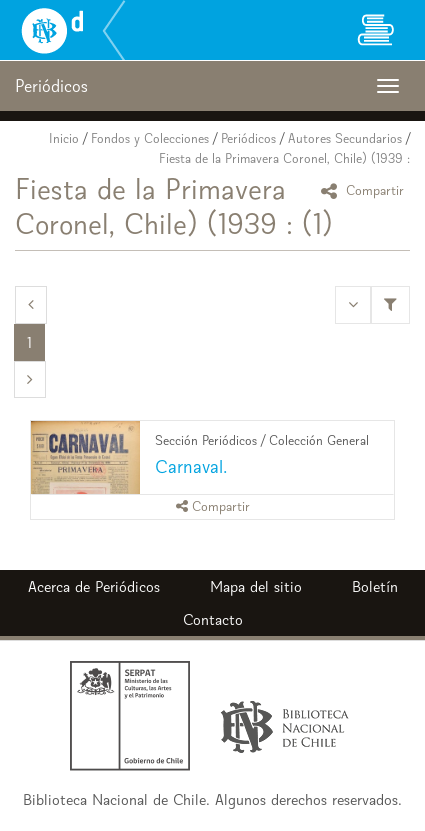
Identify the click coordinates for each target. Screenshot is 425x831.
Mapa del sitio (256, 586)
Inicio (64, 138)
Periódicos (248, 138)
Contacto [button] (213, 619)
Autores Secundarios (345, 138)
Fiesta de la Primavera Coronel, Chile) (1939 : (284, 158)
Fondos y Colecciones (150, 138)
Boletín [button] (375, 586)
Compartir (365, 190)
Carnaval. (191, 466)
